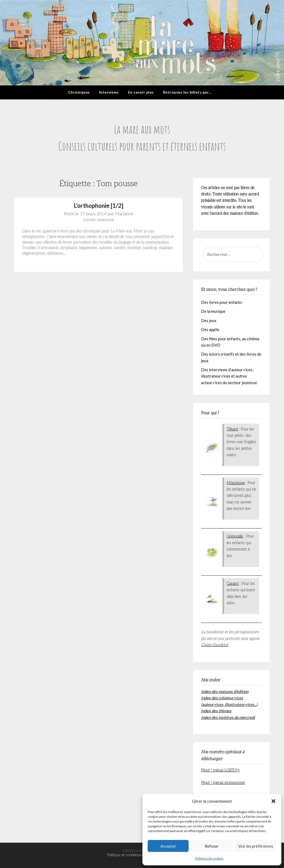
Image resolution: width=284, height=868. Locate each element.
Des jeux (209, 320)
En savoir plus (141, 92)
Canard (233, 584)
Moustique (236, 483)
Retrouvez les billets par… (187, 92)
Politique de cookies (209, 858)
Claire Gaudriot (215, 645)
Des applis (210, 329)
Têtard (232, 429)
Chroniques (79, 92)
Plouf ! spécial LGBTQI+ (220, 770)
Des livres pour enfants (222, 302)
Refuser (212, 846)
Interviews (109, 92)
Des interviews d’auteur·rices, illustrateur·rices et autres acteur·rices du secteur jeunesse (229, 376)
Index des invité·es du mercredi (228, 717)
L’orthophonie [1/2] (99, 206)
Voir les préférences (256, 846)
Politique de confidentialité (127, 855)
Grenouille (235, 536)
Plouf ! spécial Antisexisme (223, 783)
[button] (273, 801)
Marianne (124, 214)
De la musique (213, 311)
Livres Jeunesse (99, 220)
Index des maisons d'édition (225, 691)
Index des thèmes (216, 711)
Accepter (168, 846)
